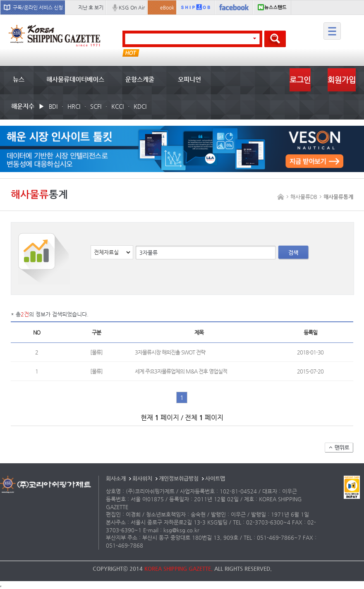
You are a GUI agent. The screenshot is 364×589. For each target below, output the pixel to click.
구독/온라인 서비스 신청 (38, 7)
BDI (53, 106)
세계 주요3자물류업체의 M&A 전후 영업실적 (181, 371)
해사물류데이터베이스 (75, 79)
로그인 (300, 80)
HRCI (74, 106)
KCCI (117, 106)
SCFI (96, 106)
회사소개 (116, 478)
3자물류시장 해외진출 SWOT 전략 (170, 352)
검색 (293, 253)
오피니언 (189, 79)
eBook (167, 7)
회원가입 (342, 80)
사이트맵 (215, 478)
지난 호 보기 (91, 7)
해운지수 (23, 106)
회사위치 (142, 478)
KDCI (140, 106)
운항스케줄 (140, 79)
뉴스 (19, 79)
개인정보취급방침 (179, 478)
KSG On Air (132, 7)
